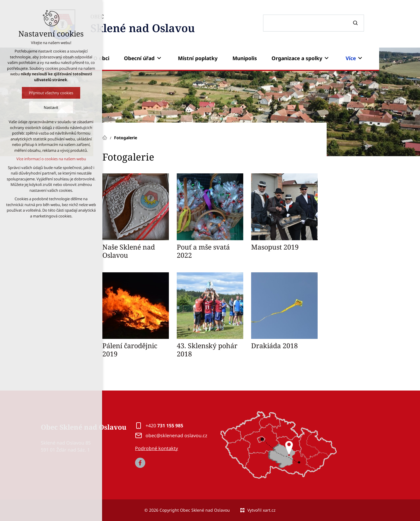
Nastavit (51, 107)
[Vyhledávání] (356, 23)
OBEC (143, 25)
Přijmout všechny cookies (51, 93)
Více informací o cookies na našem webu (51, 159)
